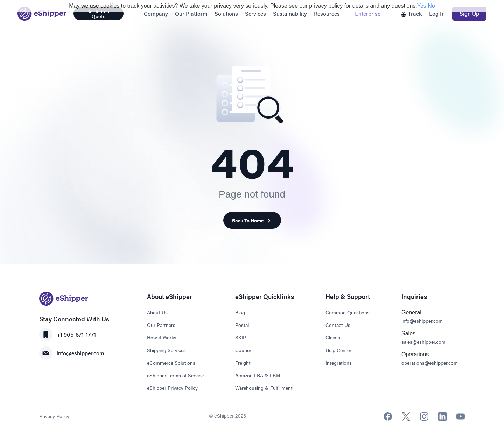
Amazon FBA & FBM (258, 375)
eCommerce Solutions (171, 363)
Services (255, 13)
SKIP (241, 337)
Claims (333, 337)
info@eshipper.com (72, 353)
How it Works (162, 337)
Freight (243, 363)
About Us (157, 312)
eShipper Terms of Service (175, 375)
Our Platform (191, 13)
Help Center (338, 350)
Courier (243, 350)
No (431, 6)
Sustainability (290, 13)
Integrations (339, 363)
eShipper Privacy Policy (172, 388)
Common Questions (348, 312)
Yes (422, 6)
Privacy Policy (54, 416)
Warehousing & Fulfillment (264, 388)
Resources (327, 13)
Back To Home (252, 220)
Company (156, 13)
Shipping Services (166, 350)
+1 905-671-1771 (68, 335)
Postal (242, 325)
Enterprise (368, 13)
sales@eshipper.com (423, 342)
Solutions (226, 13)
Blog (240, 312)
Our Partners (161, 325)
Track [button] (411, 13)
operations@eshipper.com (430, 363)
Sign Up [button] (469, 13)
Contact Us (338, 325)
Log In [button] (437, 13)
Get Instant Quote (99, 14)
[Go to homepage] (42, 14)
